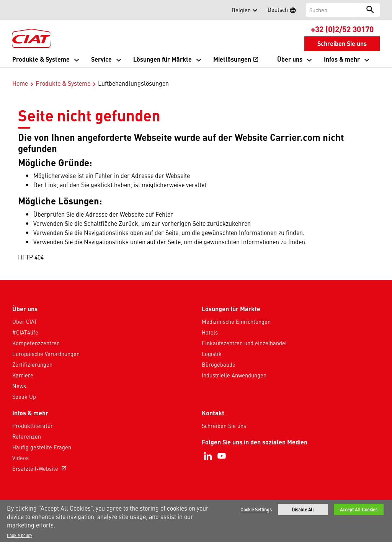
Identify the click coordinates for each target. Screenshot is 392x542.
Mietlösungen (236, 60)
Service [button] (101, 59)
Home (20, 75)
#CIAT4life (25, 324)
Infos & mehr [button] (342, 59)
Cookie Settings (256, 509)
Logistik (212, 346)
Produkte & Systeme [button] (41, 59)
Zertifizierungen (32, 356)
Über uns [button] (290, 59)
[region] (196, 521)
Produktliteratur (33, 418)
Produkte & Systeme (63, 75)
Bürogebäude (219, 356)
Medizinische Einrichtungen (236, 313)
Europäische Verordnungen (46, 346)
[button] (17, 10)
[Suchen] (334, 10)
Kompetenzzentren (36, 335)
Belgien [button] (241, 10)
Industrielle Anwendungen (234, 367)
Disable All (303, 509)
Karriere (23, 367)
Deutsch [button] (284, 11)
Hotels (210, 324)
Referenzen (27, 428)
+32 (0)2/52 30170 (342, 29)
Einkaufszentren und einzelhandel (244, 335)
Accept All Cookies (359, 509)
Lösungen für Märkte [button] (163, 59)
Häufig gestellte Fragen (42, 439)
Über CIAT (25, 313)
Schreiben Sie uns (224, 418)
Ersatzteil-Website (40, 460)
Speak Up (24, 389)
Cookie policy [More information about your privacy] (20, 535)
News (19, 378)
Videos (20, 450)
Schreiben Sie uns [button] (342, 43)
